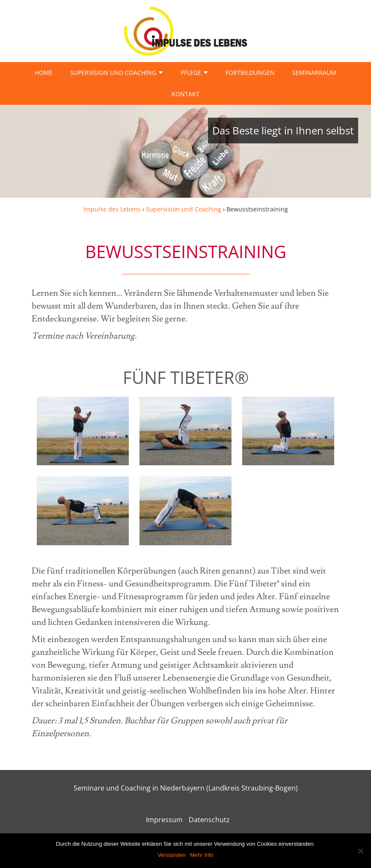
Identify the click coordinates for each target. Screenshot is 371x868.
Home (44, 73)
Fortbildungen (250, 73)
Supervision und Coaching (113, 73)
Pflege (191, 73)
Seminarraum (314, 73)
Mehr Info (202, 855)
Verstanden (172, 855)
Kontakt (185, 94)
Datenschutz (209, 820)
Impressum (164, 820)
